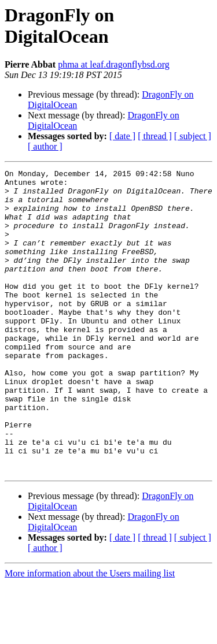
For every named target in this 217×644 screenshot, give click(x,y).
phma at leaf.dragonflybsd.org (114, 64)
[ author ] (45, 146)
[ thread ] (155, 136)
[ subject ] (193, 136)
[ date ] (122, 136)
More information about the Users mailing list (90, 634)
